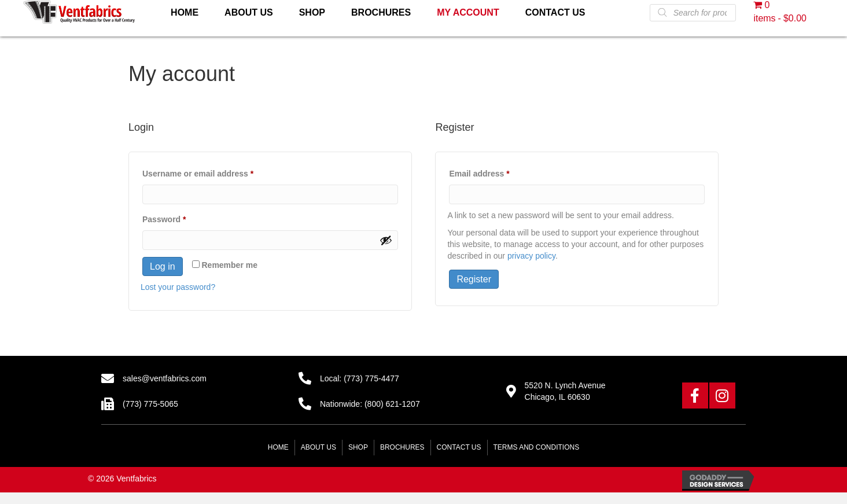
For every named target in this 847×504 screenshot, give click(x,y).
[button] (695, 396)
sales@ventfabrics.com (165, 378)
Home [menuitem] (278, 447)
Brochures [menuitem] (402, 447)
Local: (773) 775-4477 (360, 378)
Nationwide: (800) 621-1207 (370, 404)
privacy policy (531, 256)
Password (181, 218)
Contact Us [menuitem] (459, 447)
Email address (496, 172)
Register (474, 279)
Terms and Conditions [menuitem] (537, 447)
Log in (163, 266)
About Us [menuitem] (318, 447)
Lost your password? (178, 287)
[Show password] (386, 240)
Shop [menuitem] (358, 447)
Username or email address (215, 172)
